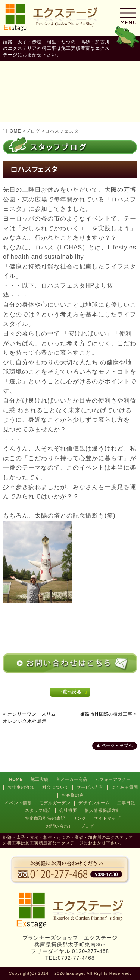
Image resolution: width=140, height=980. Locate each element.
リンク (80, 818)
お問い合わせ (59, 826)
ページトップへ (117, 746)
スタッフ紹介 (38, 810)
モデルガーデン (55, 803)
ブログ (87, 826)
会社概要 (68, 810)
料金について (56, 787)
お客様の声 (73, 795)
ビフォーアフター (113, 779)
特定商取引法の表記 (45, 818)
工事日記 (126, 803)
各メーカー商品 (72, 779)
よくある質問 (125, 787)
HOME (16, 779)
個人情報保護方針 (103, 810)
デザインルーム (94, 803)
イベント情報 (18, 803)
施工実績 (40, 779)
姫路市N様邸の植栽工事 (106, 714)
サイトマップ (107, 818)
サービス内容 (90, 787)
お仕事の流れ (21, 787)
